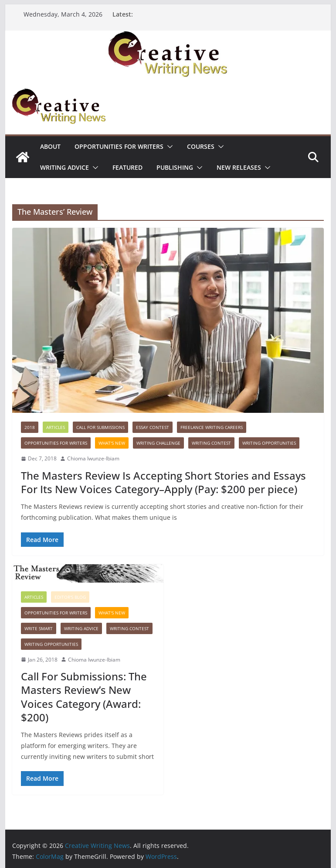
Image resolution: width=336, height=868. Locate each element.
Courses (201, 146)
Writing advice (64, 167)
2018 (30, 427)
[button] (168, 147)
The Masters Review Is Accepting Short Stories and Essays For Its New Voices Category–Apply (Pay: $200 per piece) (163, 482)
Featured (127, 167)
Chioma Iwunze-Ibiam (93, 458)
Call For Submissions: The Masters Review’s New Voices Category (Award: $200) (84, 697)
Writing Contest (211, 443)
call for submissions (100, 427)
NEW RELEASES (239, 167)
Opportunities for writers (119, 146)
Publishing (175, 167)
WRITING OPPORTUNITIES (269, 443)
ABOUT (50, 146)
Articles (56, 427)
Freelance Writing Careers (212, 427)
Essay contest (153, 427)
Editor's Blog (70, 597)
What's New (112, 443)
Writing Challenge (158, 443)
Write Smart (39, 628)
